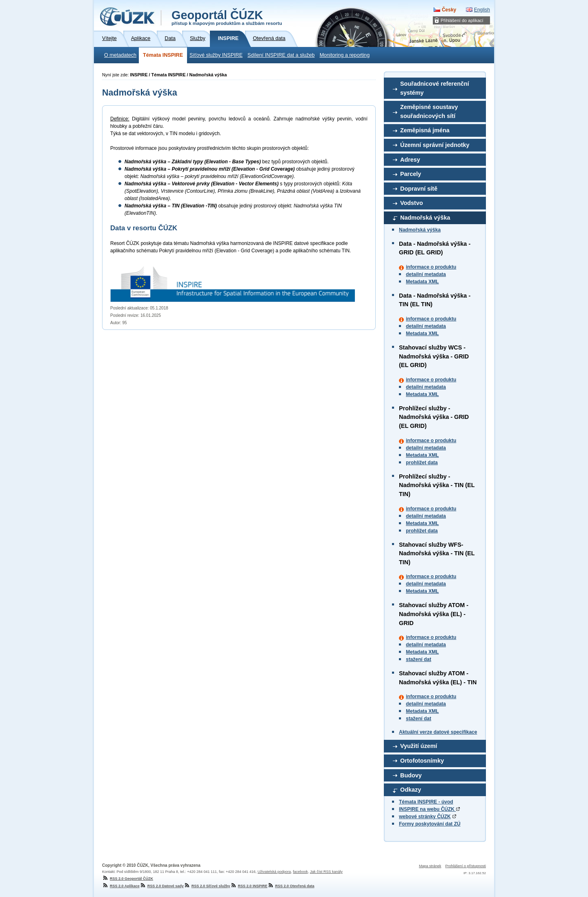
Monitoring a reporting (345, 55)
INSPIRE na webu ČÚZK (429, 809)
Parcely (411, 174)
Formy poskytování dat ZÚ (430, 824)
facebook (300, 872)
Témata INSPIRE (163, 55)
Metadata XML (422, 282)
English (482, 10)
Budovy (411, 775)
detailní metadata (426, 274)
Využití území (419, 746)
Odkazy (411, 790)
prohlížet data (422, 463)
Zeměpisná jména (425, 130)
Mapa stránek (430, 866)
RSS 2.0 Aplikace (121, 886)
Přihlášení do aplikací (462, 20)
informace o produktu (431, 267)
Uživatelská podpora (274, 872)
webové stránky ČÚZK (425, 817)
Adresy (410, 160)
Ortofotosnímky (422, 761)
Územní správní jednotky (435, 145)
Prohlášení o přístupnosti (465, 866)
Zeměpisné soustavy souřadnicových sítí (429, 111)
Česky (449, 10)
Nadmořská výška (425, 218)
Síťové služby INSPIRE (216, 55)
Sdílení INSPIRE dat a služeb (281, 55)
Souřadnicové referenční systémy (435, 88)
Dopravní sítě (419, 189)
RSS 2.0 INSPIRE (249, 886)
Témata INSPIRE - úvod (426, 802)
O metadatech (120, 55)
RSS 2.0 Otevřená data (291, 886)
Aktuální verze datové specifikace (438, 732)
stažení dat (419, 659)
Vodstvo (412, 203)
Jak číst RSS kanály (326, 872)
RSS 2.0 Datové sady (162, 886)
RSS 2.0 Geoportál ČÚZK (128, 879)
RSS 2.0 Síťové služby (207, 886)
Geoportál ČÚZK (227, 17)
